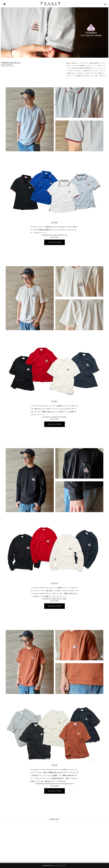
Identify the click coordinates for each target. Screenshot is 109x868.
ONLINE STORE (54, 242)
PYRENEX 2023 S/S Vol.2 (11, 63)
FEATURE (9, 65)
